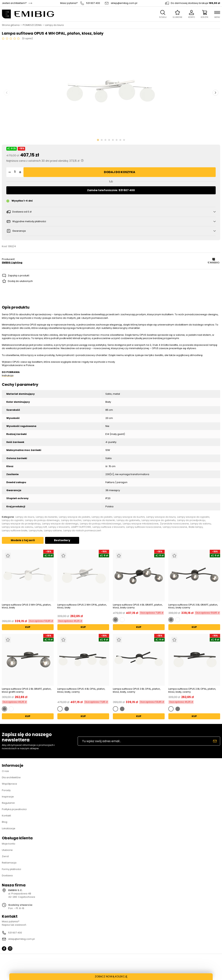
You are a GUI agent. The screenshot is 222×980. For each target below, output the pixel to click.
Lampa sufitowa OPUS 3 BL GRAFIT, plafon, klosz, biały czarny (193, 606)
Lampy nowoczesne (175, 527)
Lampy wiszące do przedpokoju (21, 524)
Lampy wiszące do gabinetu (159, 520)
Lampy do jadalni (102, 517)
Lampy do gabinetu (128, 520)
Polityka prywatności (14, 809)
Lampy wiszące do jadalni (74, 517)
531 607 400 (93, 3)
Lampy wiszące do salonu (18, 527)
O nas (5, 771)
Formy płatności (11, 869)
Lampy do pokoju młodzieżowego (101, 524)
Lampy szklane (53, 531)
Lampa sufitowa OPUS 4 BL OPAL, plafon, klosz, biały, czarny (81, 691)
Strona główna (11, 25)
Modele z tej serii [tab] (23, 540)
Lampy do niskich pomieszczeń (82, 531)
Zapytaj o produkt (19, 276)
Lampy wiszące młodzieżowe (141, 524)
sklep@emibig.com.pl (124, 3)
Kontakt (6, 816)
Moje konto (9, 844)
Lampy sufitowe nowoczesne (144, 527)
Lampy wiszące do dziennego (60, 524)
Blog (5, 822)
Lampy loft (41, 527)
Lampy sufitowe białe (15, 531)
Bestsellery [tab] (62, 540)
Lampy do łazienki (47, 517)
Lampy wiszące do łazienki (99, 520)
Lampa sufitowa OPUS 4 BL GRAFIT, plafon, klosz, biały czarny (138, 606)
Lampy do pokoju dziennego (42, 520)
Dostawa (7, 876)
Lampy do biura (54, 25)
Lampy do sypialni (13, 520)
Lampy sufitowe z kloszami (109, 527)
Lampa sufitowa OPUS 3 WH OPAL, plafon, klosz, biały (27, 606)
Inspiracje (8, 797)
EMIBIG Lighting (12, 263)
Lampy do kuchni (71, 520)
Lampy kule (36, 531)
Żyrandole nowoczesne (174, 524)
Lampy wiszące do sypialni (193, 517)
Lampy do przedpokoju (191, 520)
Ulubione (7, 850)
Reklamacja (9, 863)
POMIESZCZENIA (32, 25)
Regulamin (8, 803)
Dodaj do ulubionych (20, 281)
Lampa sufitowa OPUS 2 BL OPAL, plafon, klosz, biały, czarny (192, 690)
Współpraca (9, 784)
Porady (6, 790)
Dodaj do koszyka (120, 172)
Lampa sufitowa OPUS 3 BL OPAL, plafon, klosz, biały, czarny (137, 691)
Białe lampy (196, 527)
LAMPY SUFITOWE (81, 527)
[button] (9, 172)
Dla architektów (11, 777)
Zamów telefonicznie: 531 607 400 (111, 190)
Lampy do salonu (201, 524)
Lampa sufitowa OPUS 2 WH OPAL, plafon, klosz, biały (82, 606)
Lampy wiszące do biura (161, 517)
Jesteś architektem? (14, 3)
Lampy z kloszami (59, 527)
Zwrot (5, 856)
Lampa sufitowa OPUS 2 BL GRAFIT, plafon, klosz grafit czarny (27, 690)
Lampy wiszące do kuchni (129, 517)
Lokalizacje (9, 828)
